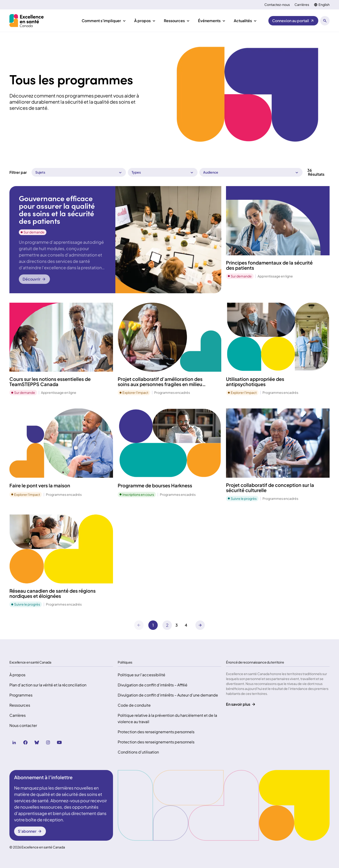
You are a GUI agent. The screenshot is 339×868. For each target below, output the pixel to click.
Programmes (21, 695)
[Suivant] (167, 625)
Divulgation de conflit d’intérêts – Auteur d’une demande (168, 695)
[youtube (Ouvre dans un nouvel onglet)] (59, 742)
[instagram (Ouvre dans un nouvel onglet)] (48, 742)
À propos (17, 675)
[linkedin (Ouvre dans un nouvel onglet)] (14, 742)
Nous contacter (23, 725)
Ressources (20, 705)
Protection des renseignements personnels (156, 732)
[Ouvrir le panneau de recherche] (325, 21)
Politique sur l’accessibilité (141, 675)
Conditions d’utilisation (138, 752)
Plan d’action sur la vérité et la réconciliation (48, 685)
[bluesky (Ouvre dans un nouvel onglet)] (37, 742)
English (324, 5)
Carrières (302, 5)
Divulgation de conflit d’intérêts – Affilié (153, 685)
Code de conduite (134, 705)
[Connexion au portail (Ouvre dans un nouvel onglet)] (293, 21)
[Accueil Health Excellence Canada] (27, 21)
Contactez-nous (277, 5)
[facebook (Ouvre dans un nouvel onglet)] (25, 742)
